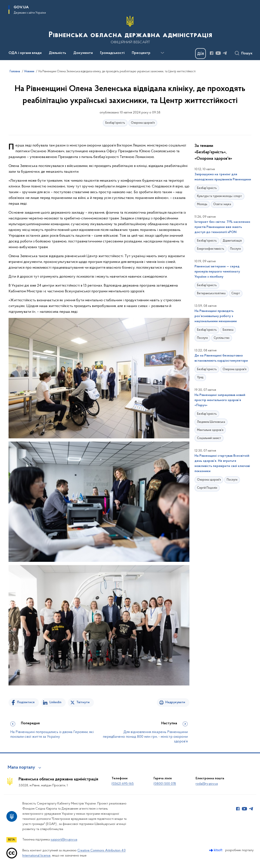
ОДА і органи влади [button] (25, 53)
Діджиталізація (232, 241)
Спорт (236, 293)
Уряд (200, 377)
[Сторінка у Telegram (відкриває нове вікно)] (225, 53)
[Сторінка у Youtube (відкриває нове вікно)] (218, 53)
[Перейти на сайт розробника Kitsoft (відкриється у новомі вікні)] (216, 850)
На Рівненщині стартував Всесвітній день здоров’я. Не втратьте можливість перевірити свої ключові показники (222, 464)
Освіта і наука (222, 204)
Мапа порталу (21, 768)
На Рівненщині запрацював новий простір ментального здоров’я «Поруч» (220, 400)
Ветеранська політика (211, 293)
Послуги (235, 249)
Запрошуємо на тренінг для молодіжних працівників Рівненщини (223, 177)
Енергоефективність (211, 249)
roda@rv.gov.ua (207, 784)
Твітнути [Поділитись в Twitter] (83, 702)
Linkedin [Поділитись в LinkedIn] (55, 702)
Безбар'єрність (115, 123)
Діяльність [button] (57, 53)
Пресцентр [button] (141, 53)
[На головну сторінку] (130, 30)
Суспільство (222, 338)
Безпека (228, 330)
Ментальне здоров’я (210, 430)
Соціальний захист (209, 438)
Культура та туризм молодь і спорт (219, 196)
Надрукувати (175, 702)
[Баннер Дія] (200, 54)
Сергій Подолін (207, 488)
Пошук (247, 54)
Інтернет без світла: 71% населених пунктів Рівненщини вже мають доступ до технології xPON (222, 227)
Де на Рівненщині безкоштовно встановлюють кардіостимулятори (221, 358)
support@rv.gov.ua (64, 840)
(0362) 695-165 (123, 784)
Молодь (202, 204)
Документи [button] (83, 53)
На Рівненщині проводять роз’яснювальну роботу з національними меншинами (216, 316)
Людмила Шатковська (211, 422)
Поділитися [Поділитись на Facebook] (26, 702)
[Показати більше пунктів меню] (162, 53)
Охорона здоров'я (143, 123)
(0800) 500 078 (165, 784)
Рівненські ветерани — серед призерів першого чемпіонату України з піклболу (217, 272)
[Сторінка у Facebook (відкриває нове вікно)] (212, 53)
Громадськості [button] (112, 53)
